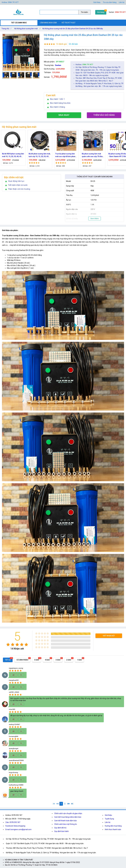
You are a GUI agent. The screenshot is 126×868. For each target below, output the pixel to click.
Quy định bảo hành (61, 831)
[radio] (8, 645)
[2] (65, 804)
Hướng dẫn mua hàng (113, 826)
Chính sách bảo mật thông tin (66, 824)
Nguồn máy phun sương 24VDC (12, 155)
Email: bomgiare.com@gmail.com (18, 829)
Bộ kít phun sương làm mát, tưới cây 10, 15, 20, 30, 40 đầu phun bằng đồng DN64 (66, 155)
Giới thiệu (108, 815)
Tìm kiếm (84, 12)
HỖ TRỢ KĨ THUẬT (69, 23)
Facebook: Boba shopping (15, 826)
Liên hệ (122, 2)
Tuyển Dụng (109, 819)
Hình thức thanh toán (113, 829)
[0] (57, 804)
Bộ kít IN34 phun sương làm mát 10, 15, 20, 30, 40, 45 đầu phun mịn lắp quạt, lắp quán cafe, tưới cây (40, 155)
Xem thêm (95, 219)
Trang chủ (7, 29)
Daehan (58, 65)
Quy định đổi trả (60, 828)
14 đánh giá (61, 44)
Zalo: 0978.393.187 (13, 822)
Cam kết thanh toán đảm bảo (66, 821)
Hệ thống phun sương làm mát (26, 29)
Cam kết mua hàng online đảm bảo (68, 817)
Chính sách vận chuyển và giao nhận (68, 813)
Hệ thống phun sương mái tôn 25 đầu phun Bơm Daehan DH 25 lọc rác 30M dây (73, 29)
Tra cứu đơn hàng (110, 2)
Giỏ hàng (101, 12)
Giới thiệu (97, 2)
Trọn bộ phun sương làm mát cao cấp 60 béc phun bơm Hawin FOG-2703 (92, 155)
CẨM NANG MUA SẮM (48, 23)
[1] (54, 804)
